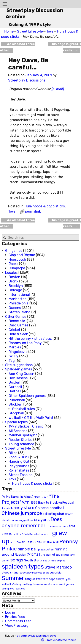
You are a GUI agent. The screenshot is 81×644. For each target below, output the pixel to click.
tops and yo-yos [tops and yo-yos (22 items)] (60, 579)
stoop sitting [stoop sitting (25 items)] (10, 573)
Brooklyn (16, 286)
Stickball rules (23, 409)
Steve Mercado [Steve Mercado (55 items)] (58, 567)
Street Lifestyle (30, 31)
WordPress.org (17, 626)
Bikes (13, 453)
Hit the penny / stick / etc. (30, 339)
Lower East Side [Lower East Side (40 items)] (28, 542)
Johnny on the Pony (25, 343)
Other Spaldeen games (27, 396)
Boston (14, 277)
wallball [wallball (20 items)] (6, 584)
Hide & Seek (18, 334)
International (19, 295)
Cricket (14, 330)
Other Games (16, 317)
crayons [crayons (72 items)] (42, 520)
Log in (10, 612)
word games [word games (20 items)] (66, 584)
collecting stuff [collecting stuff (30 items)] (53, 514)
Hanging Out (19, 461)
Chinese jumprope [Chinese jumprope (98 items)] (22, 513)
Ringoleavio (18, 352)
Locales (11, 273)
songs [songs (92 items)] (17, 560)
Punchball (17, 400)
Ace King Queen (21, 374)
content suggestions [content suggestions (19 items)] (21, 520)
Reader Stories (21, 440)
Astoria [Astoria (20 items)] (6, 508)
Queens (15, 308)
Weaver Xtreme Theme (62, 640)
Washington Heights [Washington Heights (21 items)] (24, 584)
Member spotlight (23, 435)
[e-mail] (58, 89)
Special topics (16, 422)
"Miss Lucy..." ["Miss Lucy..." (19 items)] (41, 497)
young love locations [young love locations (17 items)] (13, 589)
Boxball (15, 382)
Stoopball (16, 413)
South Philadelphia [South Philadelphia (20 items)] (54, 561)
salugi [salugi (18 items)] (59, 555)
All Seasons (18, 431)
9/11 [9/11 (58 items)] (26, 502)
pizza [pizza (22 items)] (41, 550)
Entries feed (15, 617)
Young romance (21, 444)
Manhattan (18, 299)
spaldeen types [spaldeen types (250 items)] (23, 566)
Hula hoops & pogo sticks (45, 206)
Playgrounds (19, 466)
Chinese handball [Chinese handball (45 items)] (50, 508)
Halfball (15, 391)
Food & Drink (19, 457)
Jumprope (17, 268)
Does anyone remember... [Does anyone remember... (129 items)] (32, 523)
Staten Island (20, 312)
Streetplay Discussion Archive (37, 636)
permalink (33, 211)
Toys (50, 31)
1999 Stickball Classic (26, 426)
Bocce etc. (17, 321)
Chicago (15, 290)
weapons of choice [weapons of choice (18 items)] (47, 584)
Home (9, 31)
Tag (12, 361)
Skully (13, 356)
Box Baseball (19, 378)
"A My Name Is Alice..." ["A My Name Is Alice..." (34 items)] (18, 497)
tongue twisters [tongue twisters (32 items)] (37, 579)
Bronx (13, 281)
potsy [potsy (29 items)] (50, 549)
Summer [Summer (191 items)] (13, 578)
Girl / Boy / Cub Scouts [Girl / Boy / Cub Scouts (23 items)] (24, 534)
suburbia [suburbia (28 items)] (56, 572)
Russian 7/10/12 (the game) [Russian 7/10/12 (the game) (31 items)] (35, 555)
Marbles (15, 347)
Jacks (13, 264)
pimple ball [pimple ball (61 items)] (28, 549)
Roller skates (19, 470)
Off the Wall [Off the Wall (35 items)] (50, 542)
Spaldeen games (19, 369)
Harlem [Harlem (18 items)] (44, 534)
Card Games (18, 325)
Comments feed (18, 621)
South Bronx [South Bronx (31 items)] (33, 560)
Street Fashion (21, 475)
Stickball (16, 404)
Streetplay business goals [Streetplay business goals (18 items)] (34, 573)
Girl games (14, 251)
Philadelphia (19, 303)
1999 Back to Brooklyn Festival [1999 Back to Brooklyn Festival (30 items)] (52, 503)
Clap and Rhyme (22, 255)
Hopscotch (17, 259)
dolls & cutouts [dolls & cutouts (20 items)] (59, 526)
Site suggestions (19, 365)
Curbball (15, 387)
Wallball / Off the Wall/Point (31, 418)
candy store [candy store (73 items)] (23, 508)
